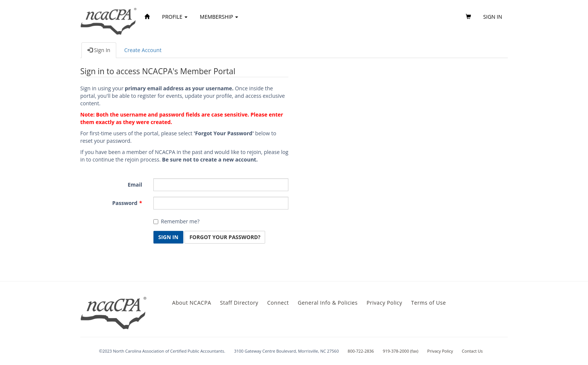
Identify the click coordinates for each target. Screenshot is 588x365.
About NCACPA (192, 303)
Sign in (493, 17)
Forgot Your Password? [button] (225, 237)
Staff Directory (239, 303)
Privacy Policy (384, 303)
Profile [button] (175, 17)
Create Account (143, 50)
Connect (278, 303)
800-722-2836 (361, 351)
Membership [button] (219, 17)
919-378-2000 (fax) (401, 351)
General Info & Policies (328, 303)
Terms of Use (428, 303)
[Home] (147, 17)
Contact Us (472, 351)
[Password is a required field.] (221, 203)
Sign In (99, 50)
